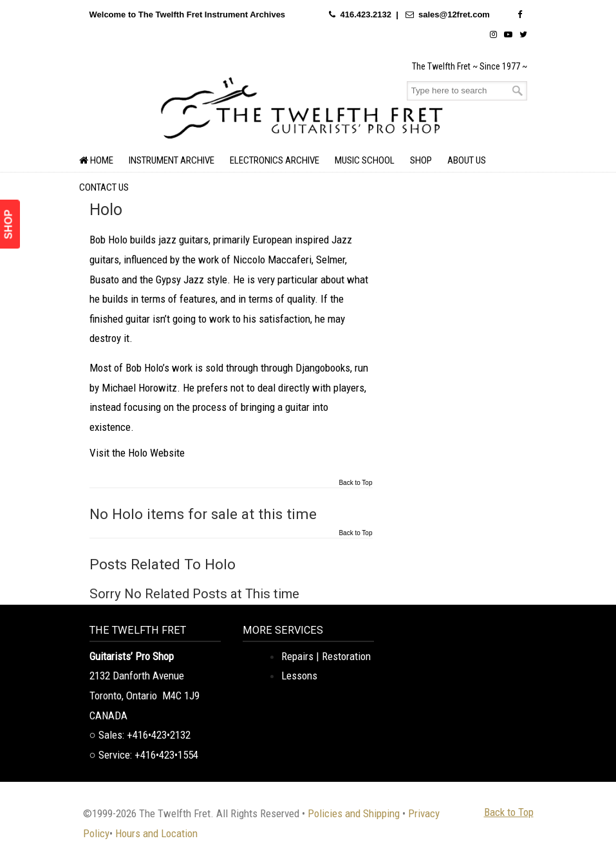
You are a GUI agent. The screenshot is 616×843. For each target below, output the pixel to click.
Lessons (299, 676)
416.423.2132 (366, 14)
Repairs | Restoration (326, 656)
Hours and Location (156, 833)
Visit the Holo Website (137, 453)
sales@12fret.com (454, 14)
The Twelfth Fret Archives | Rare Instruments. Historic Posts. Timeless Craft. (302, 106)
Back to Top (355, 483)
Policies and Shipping (354, 813)
